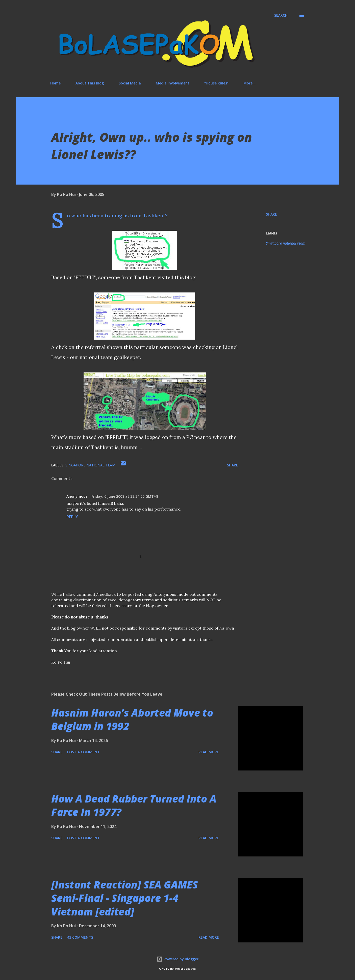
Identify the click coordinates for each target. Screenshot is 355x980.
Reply (72, 517)
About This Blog (90, 83)
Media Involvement (173, 83)
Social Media (130, 83)
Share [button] (271, 214)
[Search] (281, 15)
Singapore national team (286, 243)
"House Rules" (216, 83)
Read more (209, 752)
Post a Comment (83, 752)
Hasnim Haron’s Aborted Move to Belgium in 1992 (132, 719)
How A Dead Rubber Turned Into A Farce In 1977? (134, 805)
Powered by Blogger (178, 959)
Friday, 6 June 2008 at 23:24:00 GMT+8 (125, 496)
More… (249, 83)
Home (55, 83)
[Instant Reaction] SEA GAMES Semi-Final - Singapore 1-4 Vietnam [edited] (125, 898)
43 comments (80, 937)
